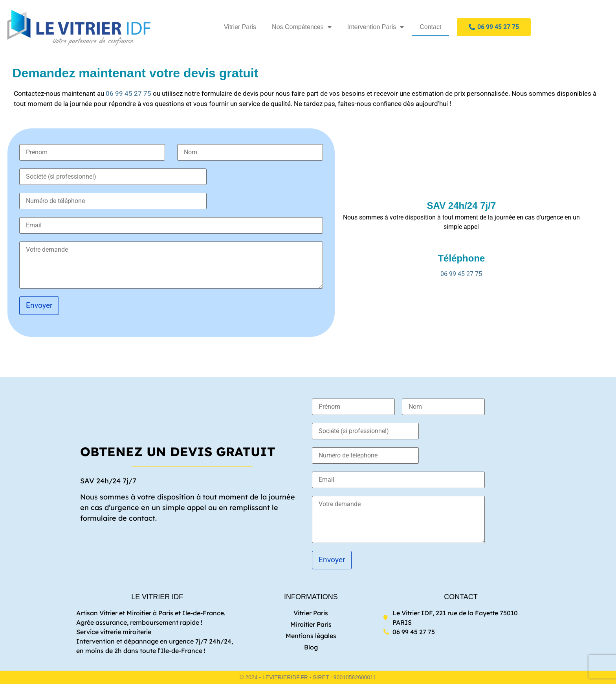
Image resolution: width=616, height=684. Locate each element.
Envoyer (39, 305)
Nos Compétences (302, 27)
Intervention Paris (376, 27)
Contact (430, 27)
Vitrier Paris (240, 27)
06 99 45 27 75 (128, 93)
